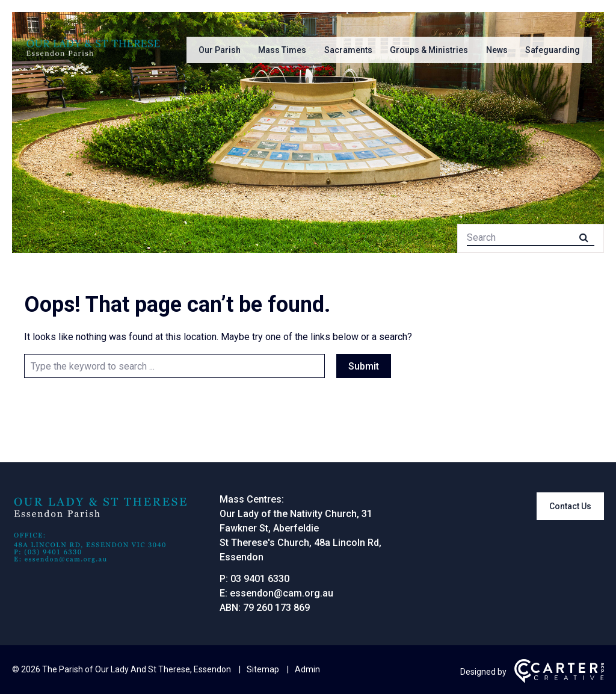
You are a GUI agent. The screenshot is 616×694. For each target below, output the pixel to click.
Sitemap (263, 669)
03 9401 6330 (260, 579)
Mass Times (282, 50)
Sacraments (348, 50)
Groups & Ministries (429, 50)
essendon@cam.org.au (282, 593)
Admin (307, 669)
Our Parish (220, 50)
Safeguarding (553, 50)
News (497, 50)
